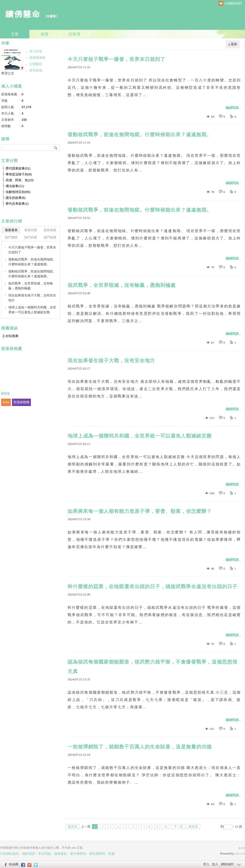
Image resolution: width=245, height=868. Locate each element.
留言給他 (36, 70)
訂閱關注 (36, 64)
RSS (6, 402)
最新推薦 (50, 230)
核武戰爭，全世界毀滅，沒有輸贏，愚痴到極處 (122, 285)
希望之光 (8, 73)
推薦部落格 (37, 58)
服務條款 (61, 854)
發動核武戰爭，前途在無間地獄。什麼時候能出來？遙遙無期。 (140, 135)
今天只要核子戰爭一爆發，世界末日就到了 (116, 59)
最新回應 (31, 230)
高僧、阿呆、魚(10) (20, 180)
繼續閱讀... (233, 108)
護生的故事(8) (16, 198)
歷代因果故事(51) (18, 168)
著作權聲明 (78, 854)
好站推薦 (12, 336)
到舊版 (51, 16)
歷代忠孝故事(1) (17, 204)
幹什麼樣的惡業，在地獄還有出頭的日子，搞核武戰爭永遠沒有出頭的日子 (153, 586)
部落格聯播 (21, 402)
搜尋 (56, 147)
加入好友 (36, 51)
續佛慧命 (23, 14)
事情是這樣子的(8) (19, 174)
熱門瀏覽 (11, 237)
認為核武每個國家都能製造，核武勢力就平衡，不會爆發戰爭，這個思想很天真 (153, 667)
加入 (215, 864)
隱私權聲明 (97, 854)
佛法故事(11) (15, 186)
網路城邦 (227, 864)
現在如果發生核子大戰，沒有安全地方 (111, 361)
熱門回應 (31, 237)
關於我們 (29, 854)
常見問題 (45, 854)
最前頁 (73, 827)
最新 (234, 44)
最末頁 (193, 827)
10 (165, 827)
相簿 (45, 34)
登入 (206, 864)
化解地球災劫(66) (18, 192)
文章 (15, 34)
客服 (111, 854)
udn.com (240, 854)
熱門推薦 (50, 237)
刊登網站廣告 (10, 854)
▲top (242, 848)
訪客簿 (74, 34)
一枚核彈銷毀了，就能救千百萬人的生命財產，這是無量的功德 (140, 747)
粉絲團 (14, 864)
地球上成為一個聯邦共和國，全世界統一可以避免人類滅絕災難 (140, 436)
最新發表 (11, 230)
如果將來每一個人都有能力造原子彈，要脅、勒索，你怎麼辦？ (140, 511)
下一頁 (178, 827)
